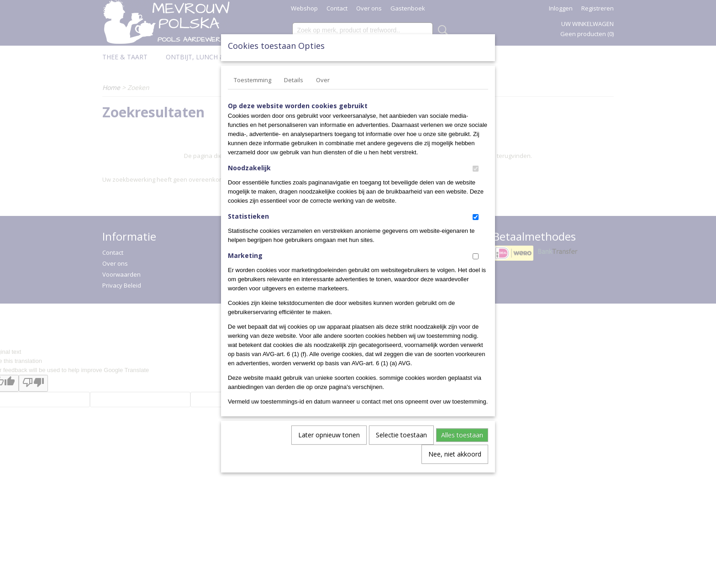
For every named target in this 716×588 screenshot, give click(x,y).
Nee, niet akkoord (455, 454)
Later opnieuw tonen (329, 435)
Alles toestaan (462, 435)
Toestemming (253, 80)
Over (323, 80)
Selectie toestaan (401, 435)
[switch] (476, 169)
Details (294, 80)
